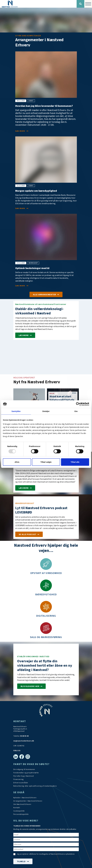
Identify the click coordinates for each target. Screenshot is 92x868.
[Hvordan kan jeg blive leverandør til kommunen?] (22, 131)
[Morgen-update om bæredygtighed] (22, 208)
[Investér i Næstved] (32, 686)
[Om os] (22, 804)
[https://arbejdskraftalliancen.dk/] (35, 786)
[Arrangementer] (46, 294)
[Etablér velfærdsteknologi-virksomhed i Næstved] (25, 335)
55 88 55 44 (24, 736)
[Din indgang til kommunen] (24, 769)
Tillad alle (75, 462)
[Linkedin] (16, 757)
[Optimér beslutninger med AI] (22, 286)
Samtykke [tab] (16, 411)
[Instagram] (28, 757)
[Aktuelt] (25, 798)
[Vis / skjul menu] (88, 4)
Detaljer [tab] (46, 411)
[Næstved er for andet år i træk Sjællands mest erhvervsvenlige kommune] (25, 488)
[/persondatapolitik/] (21, 814)
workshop (33, 263)
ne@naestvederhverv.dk (24, 741)
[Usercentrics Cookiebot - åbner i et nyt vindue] (78, 404)
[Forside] (38, 4)
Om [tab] (76, 411)
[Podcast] (29, 534)
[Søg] (80, 4)
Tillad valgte (46, 462)
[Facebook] (22, 757)
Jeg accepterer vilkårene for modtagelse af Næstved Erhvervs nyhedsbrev (46, 854)
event (31, 101)
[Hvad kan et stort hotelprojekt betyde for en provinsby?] (63, 398)
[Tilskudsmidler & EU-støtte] (26, 773)
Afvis (17, 462)
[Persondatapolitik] (19, 811)
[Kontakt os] (17, 808)
